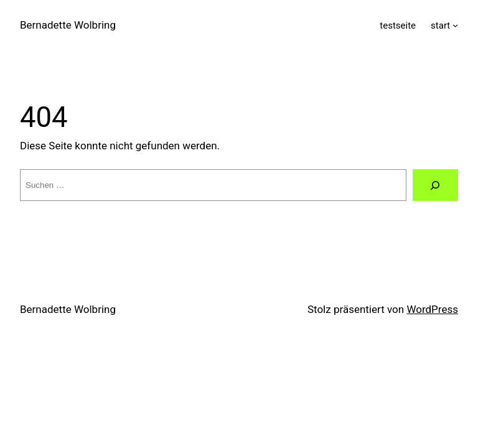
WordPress (432, 309)
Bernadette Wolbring (68, 25)
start (440, 26)
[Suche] (435, 185)
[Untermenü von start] (455, 25)
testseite (398, 26)
